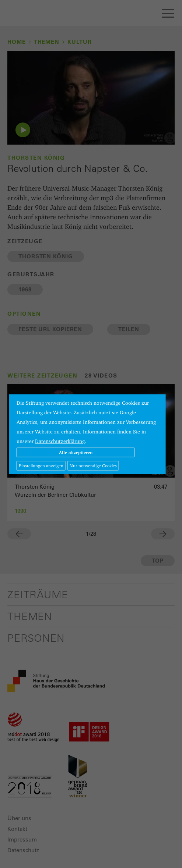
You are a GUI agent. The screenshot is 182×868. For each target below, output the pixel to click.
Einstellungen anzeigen (41, 465)
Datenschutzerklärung (60, 441)
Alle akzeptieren (76, 452)
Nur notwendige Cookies (93, 465)
